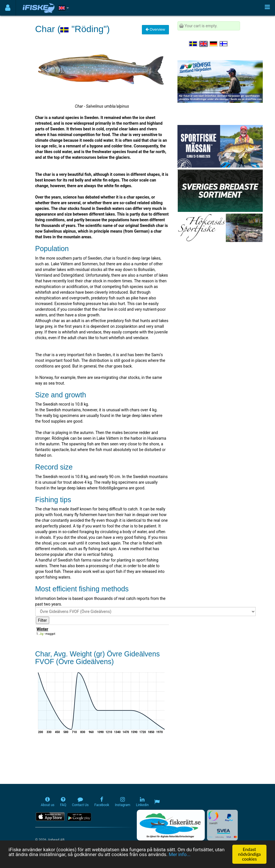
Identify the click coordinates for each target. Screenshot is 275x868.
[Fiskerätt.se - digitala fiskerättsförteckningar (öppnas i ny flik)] (171, 825)
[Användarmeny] (8, 8)
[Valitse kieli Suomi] (224, 44)
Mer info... (179, 855)
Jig (42, 634)
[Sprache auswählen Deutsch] (214, 44)
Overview (155, 29)
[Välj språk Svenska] (193, 44)
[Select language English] (204, 44)
